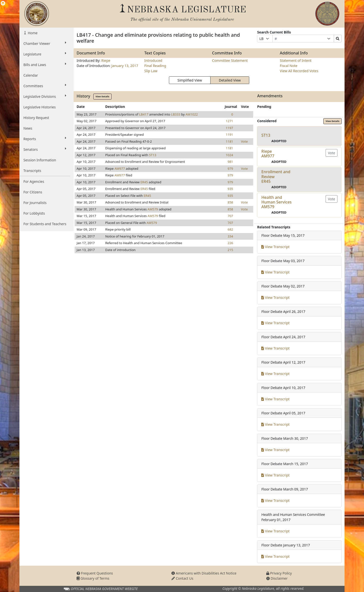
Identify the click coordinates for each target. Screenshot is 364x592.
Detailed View (230, 80)
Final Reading (155, 66)
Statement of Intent (296, 60)
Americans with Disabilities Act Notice (204, 573)
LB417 (144, 114)
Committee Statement (230, 60)
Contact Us (182, 578)
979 (230, 169)
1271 (230, 121)
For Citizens (33, 192)
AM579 (153, 209)
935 (230, 189)
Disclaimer (277, 578)
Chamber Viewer (45, 43)
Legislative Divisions (45, 96)
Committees (45, 86)
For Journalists (35, 203)
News (28, 128)
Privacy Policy (279, 573)
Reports (45, 139)
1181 (230, 141)
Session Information (40, 160)
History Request (36, 118)
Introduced (153, 60)
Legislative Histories (40, 107)
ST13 (153, 155)
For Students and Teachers (45, 224)
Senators (45, 149)
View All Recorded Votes (299, 71)
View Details (102, 96)
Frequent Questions (95, 573)
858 (230, 202)
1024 (230, 155)
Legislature (45, 54)
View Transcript (275, 247)
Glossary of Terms (93, 578)
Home (32, 33)
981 (230, 162)
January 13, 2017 (125, 66)
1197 (230, 128)
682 (230, 229)
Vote (244, 141)
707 (230, 216)
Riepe (106, 60)
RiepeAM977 (268, 154)
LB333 (176, 114)
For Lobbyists (34, 213)
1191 (230, 135)
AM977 (120, 169)
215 (230, 250)
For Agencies (34, 181)
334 (230, 236)
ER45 (144, 182)
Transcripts (32, 171)
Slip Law (151, 71)
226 (230, 243)
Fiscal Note (289, 66)
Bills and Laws (45, 65)
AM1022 (192, 114)
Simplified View (190, 80)
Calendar (31, 75)
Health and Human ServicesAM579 (276, 202)
